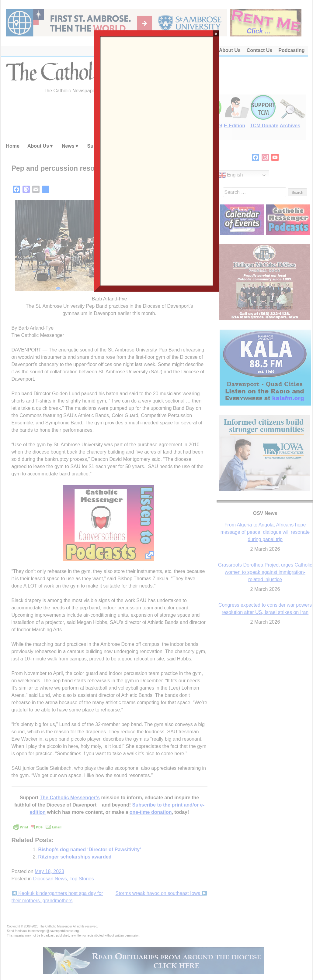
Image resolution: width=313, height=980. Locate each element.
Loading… (157, 160)
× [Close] (216, 33)
